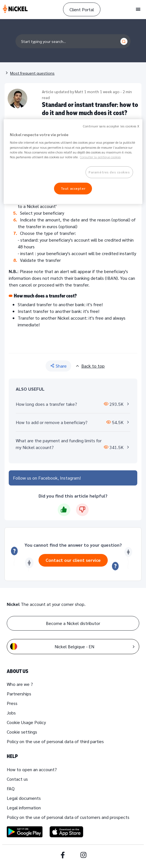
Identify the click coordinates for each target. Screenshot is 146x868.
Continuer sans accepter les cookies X (111, 126)
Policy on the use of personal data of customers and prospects (68, 817)
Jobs (11, 713)
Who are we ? (20, 684)
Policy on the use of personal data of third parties (55, 741)
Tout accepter (73, 188)
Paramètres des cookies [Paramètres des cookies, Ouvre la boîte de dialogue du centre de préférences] (109, 172)
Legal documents (24, 798)
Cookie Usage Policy (26, 722)
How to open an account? (32, 769)
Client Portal (82, 9)
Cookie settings (22, 732)
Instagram (70, 478)
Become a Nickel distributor (73, 623)
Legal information (24, 808)
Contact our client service (73, 560)
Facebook (48, 478)
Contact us (17, 779)
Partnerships (19, 694)
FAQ (11, 788)
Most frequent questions (32, 73)
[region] (73, 162)
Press (12, 703)
